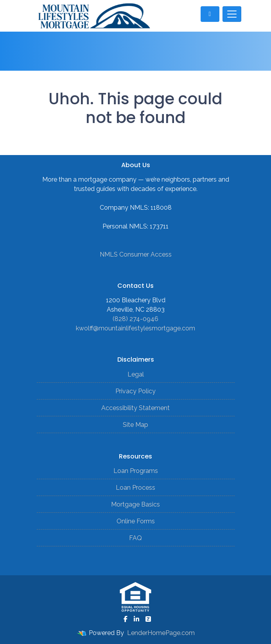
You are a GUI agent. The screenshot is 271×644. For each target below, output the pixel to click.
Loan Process (135, 488)
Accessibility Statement (135, 408)
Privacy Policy (135, 391)
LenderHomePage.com (161, 633)
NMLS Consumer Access (136, 254)
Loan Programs (136, 471)
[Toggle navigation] (232, 14)
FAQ (135, 538)
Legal (136, 374)
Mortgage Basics (135, 504)
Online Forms (136, 521)
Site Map (135, 425)
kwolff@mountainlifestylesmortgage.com (135, 328)
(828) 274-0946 (135, 319)
